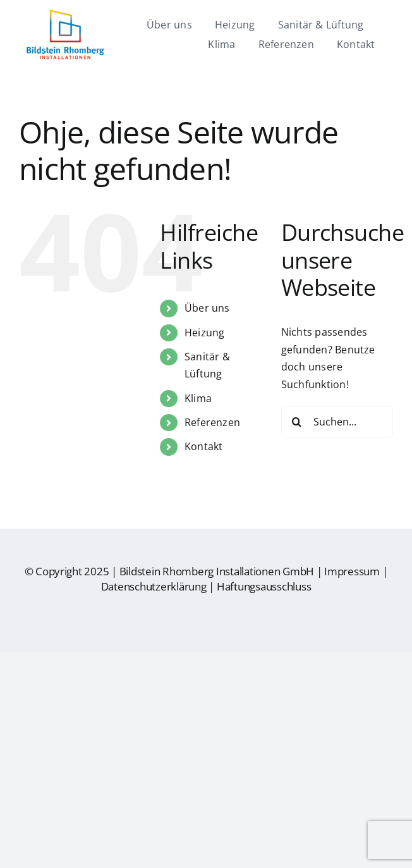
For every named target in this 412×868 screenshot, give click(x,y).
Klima (198, 398)
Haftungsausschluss (264, 586)
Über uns (207, 308)
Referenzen (212, 422)
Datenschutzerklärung (154, 586)
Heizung (205, 333)
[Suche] (297, 422)
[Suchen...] (337, 422)
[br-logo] (65, 15)
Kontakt (204, 446)
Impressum (352, 571)
